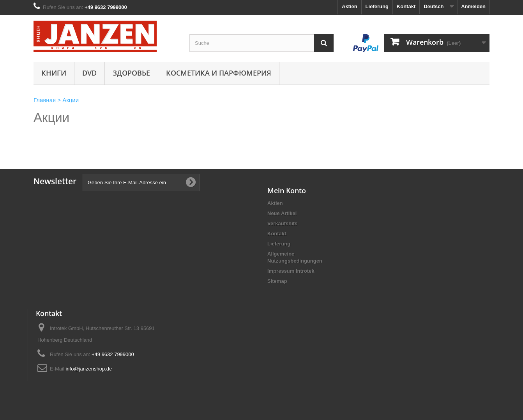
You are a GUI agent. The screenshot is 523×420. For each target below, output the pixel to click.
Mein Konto (287, 191)
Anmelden (473, 6)
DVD (89, 73)
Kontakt (406, 6)
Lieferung (377, 6)
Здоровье (131, 73)
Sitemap (277, 281)
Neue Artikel (282, 213)
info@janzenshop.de (89, 369)
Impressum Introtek (291, 271)
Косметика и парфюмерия (219, 73)
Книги (54, 73)
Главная (45, 100)
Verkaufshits (282, 223)
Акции (51, 117)
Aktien (350, 6)
